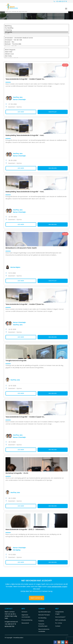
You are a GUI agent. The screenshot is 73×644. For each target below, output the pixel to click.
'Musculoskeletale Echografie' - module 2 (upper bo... (26, 79)
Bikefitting (36, 26)
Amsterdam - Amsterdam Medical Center (36, 38)
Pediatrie (41, 621)
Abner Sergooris (36, 50)
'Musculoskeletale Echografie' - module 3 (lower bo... (26, 304)
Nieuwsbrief (25, 623)
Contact (58, 626)
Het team (24, 612)
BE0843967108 (10, 626)
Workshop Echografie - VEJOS (17, 473)
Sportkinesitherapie (44, 612)
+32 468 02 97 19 (60, 1)
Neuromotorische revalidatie (44, 630)
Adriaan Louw (36, 54)
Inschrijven (52, 168)
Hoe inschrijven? (60, 617)
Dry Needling (36, 28)
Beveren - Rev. (36, 42)
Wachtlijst (52, 112)
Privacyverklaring (27, 620)
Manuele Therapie (44, 615)
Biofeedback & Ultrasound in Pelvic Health (22, 248)
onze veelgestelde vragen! (57, 587)
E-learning (36, 30)
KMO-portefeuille (61, 620)
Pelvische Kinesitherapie (43, 625)
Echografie (36, 32)
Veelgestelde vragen (59, 613)
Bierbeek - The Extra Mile (36, 44)
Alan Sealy (36, 56)
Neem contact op (37, 598)
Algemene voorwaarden (26, 616)
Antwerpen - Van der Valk (36, 40)
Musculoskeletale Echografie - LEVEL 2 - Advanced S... (26, 529)
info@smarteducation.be (11, 622)
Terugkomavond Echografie (17, 361)
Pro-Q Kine (59, 623)
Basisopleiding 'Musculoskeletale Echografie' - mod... (26, 135)
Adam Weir (36, 52)
